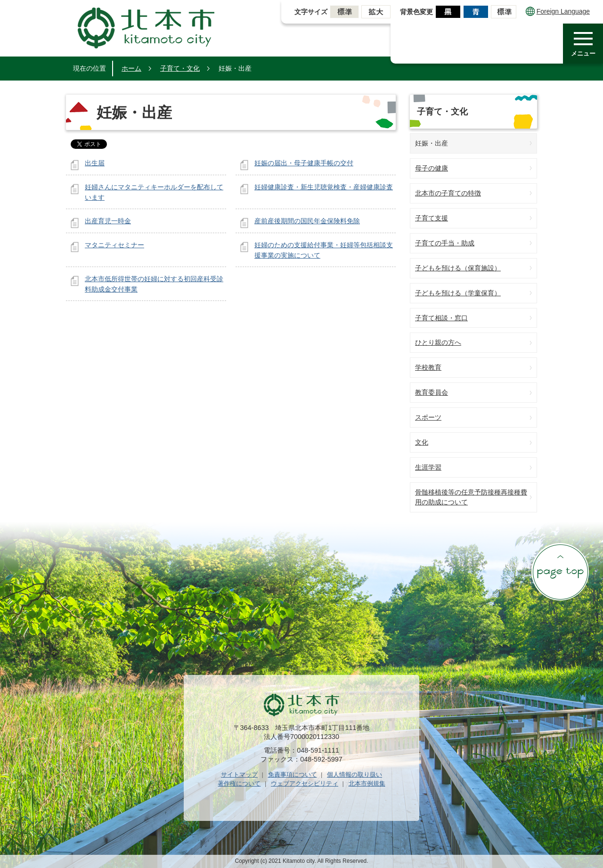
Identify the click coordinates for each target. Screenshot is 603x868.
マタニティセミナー (114, 245)
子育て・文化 (180, 68)
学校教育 (428, 367)
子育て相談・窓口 (441, 318)
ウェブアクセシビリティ (305, 783)
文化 (422, 442)
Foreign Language (558, 11)
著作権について (239, 783)
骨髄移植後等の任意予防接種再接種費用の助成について (471, 497)
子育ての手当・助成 (445, 243)
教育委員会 (432, 392)
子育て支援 (432, 218)
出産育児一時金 (108, 221)
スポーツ (428, 417)
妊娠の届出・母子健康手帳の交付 (304, 163)
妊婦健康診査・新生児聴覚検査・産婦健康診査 (324, 187)
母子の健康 (432, 168)
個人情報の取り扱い (354, 775)
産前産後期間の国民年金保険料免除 (307, 221)
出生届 (95, 163)
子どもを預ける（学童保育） (458, 293)
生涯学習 (428, 467)
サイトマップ (239, 775)
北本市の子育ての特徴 (448, 193)
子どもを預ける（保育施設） (458, 268)
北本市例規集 (367, 783)
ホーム (131, 68)
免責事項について (293, 775)
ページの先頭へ (560, 572)
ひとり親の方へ (438, 342)
